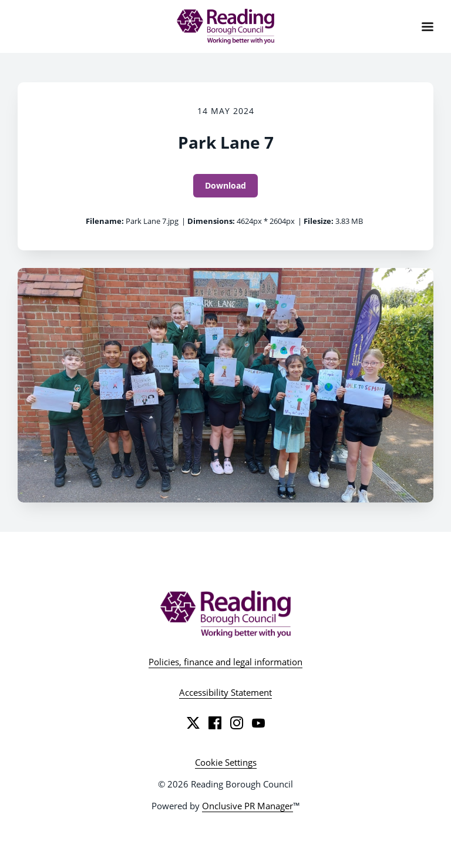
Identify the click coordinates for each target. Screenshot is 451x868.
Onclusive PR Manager (248, 806)
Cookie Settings (226, 762)
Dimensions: (211, 221)
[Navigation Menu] (428, 26)
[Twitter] (193, 723)
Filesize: (319, 221)
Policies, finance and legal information (225, 662)
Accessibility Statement (225, 692)
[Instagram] (237, 723)
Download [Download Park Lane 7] (225, 185)
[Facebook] (215, 723)
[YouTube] (258, 723)
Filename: (105, 221)
